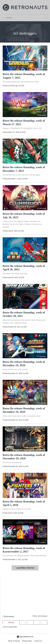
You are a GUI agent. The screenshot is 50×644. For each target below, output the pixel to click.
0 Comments (41, 115)
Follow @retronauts (40, 616)
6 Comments (41, 450)
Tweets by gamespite (9, 627)
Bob (26, 622)
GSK (22, 86)
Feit (40, 622)
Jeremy (11, 622)
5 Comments (41, 543)
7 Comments (41, 496)
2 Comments (41, 69)
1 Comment (42, 307)
